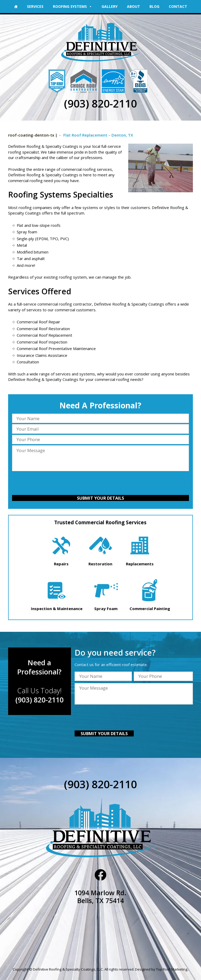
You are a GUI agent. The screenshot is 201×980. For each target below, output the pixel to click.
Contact (178, 6)
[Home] (16, 7)
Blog (154, 6)
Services (35, 6)
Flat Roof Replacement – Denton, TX (96, 135)
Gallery (110, 6)
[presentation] (101, 484)
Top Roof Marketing (172, 969)
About (133, 6)
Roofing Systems (72, 6)
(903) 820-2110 (100, 103)
